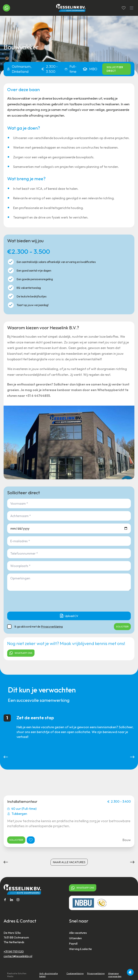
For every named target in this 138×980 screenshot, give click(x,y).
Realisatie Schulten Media (17, 975)
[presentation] (34, 602)
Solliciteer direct (115, 69)
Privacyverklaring (52, 626)
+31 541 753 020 (14, 951)
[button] (6, 757)
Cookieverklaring (75, 973)
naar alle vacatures (69, 862)
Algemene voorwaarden (115, 975)
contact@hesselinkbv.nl (18, 956)
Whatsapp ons (21, 653)
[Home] (69, 8)
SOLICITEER (122, 626)
